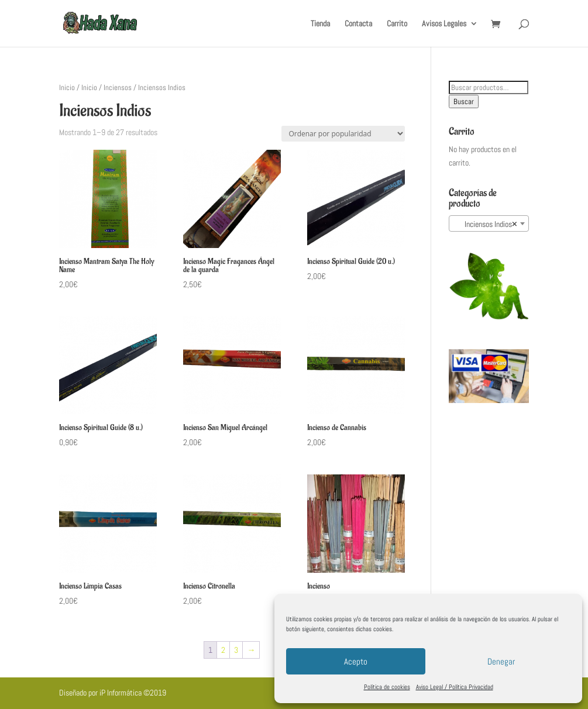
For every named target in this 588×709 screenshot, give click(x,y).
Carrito (397, 24)
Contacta (358, 24)
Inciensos (118, 87)
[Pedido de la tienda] (343, 134)
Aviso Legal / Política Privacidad (455, 687)
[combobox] (489, 223)
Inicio (67, 87)
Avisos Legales (444, 24)
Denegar (501, 661)
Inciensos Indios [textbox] (486, 224)
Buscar (464, 101)
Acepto (356, 661)
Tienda (320, 24)
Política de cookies (387, 687)
